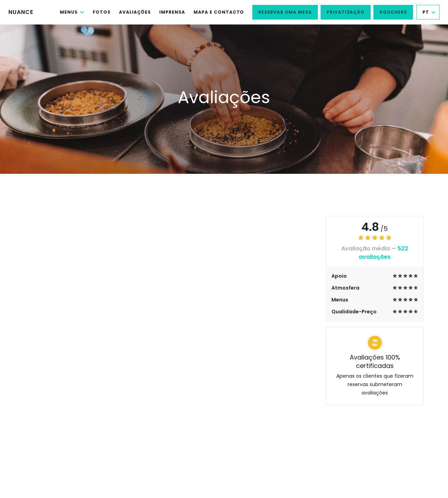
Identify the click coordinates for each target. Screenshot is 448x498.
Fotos (102, 12)
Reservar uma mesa (285, 12)
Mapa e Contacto (219, 12)
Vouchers (393, 12)
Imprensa (172, 12)
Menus (72, 12)
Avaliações (135, 12)
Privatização (346, 12)
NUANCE (21, 12)
